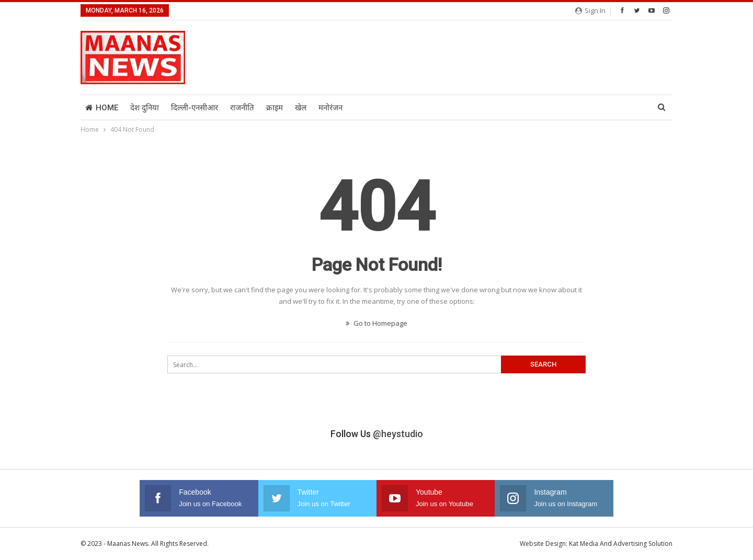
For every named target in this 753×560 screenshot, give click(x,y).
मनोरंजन (330, 108)
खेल (301, 108)
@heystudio (398, 434)
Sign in (590, 10)
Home (102, 108)
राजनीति (242, 108)
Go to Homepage (376, 323)
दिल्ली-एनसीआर (195, 108)
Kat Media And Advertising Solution (621, 544)
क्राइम (275, 108)
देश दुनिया (145, 108)
